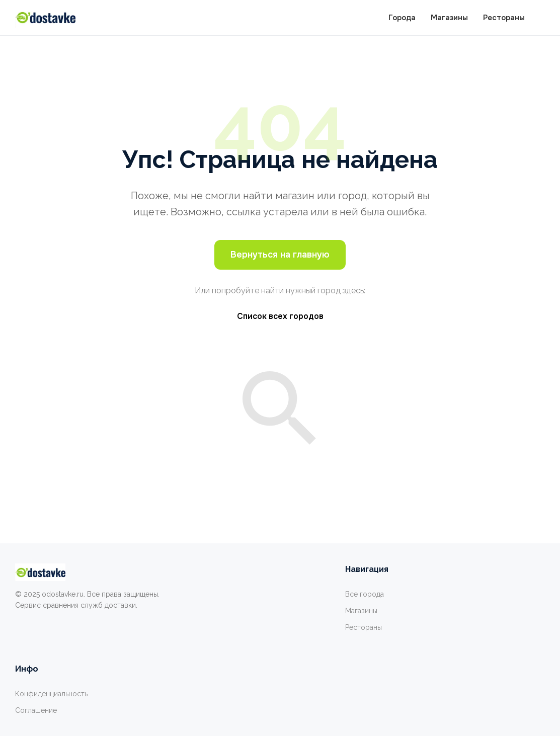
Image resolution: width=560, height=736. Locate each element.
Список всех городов (280, 316)
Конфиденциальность (51, 694)
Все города (365, 594)
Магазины (449, 18)
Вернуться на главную (280, 255)
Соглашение (36, 710)
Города (402, 18)
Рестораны (504, 18)
